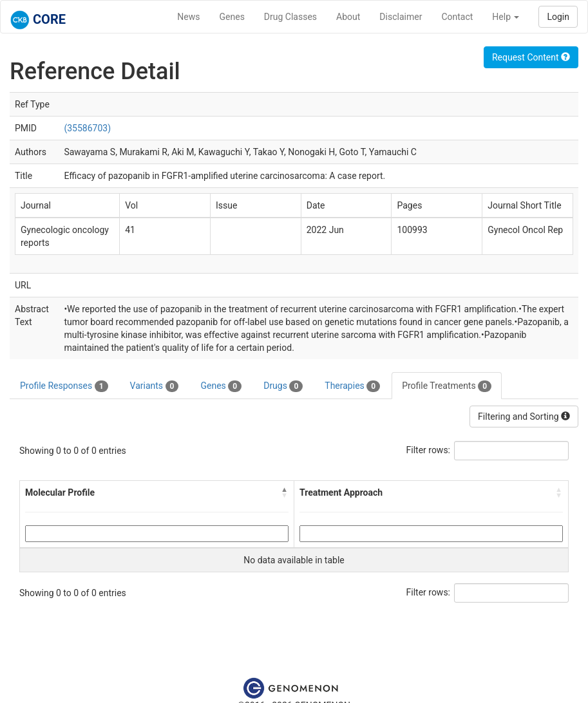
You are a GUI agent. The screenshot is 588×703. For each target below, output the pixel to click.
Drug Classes (290, 17)
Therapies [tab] (352, 386)
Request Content (531, 57)
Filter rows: (429, 450)
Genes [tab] (221, 386)
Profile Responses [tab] (64, 386)
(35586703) (87, 128)
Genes (232, 17)
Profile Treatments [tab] (447, 386)
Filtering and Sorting (524, 417)
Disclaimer (401, 17)
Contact (457, 17)
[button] (285, 492)
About (348, 17)
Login (558, 17)
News (188, 17)
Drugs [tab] (283, 386)
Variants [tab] (155, 386)
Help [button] (506, 17)
